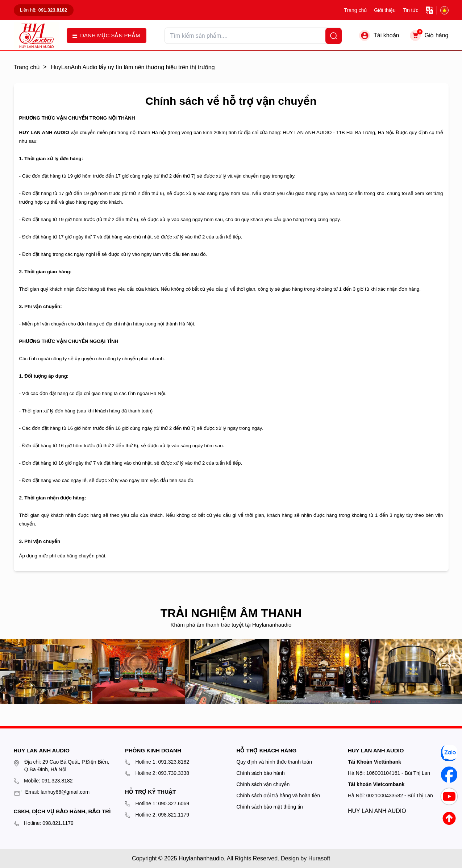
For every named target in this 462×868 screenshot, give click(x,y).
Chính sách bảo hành (261, 773)
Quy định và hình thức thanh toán (274, 762)
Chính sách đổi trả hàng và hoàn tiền (278, 796)
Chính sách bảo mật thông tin (270, 807)
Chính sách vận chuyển (263, 784)
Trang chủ (355, 10)
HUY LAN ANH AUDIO (377, 811)
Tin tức (411, 10)
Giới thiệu (385, 10)
